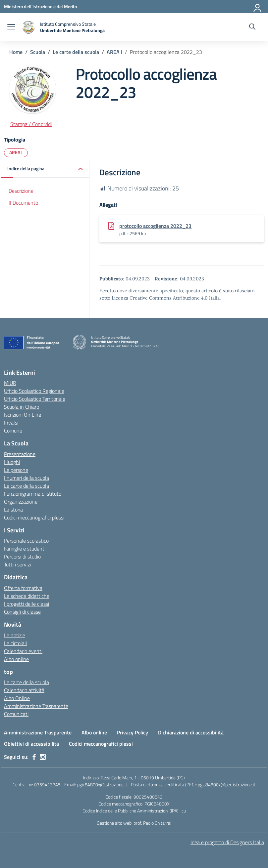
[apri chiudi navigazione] (11, 27)
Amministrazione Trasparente (36, 706)
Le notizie (15, 635)
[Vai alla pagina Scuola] (38, 52)
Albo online (16, 659)
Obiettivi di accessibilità (31, 744)
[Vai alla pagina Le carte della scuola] (76, 52)
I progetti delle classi (27, 604)
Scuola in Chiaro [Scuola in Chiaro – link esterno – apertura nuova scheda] (22, 407)
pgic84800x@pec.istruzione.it (227, 785)
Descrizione (21, 191)
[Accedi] (258, 7)
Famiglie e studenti (25, 549)
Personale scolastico (26, 541)
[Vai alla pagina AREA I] (114, 52)
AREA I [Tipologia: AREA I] (16, 152)
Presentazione (20, 454)
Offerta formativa (23, 588)
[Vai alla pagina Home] (16, 52)
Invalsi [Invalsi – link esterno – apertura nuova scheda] (11, 423)
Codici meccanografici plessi (34, 517)
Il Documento (23, 203)
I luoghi (12, 462)
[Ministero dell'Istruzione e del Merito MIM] (40, 6)
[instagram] (43, 757)
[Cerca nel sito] (252, 27)
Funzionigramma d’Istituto (33, 494)
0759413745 (47, 785)
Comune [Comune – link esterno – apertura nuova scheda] (13, 431)
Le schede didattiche (27, 596)
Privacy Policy (133, 732)
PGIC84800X (157, 804)
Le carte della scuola (27, 486)
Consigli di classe (22, 612)
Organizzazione (21, 502)
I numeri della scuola (27, 478)
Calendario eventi (23, 651)
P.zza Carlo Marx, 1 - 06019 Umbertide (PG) (143, 778)
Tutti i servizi (17, 564)
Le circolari (16, 643)
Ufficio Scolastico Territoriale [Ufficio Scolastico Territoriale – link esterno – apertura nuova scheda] (35, 399)
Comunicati (16, 714)
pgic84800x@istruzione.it (102, 785)
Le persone (16, 470)
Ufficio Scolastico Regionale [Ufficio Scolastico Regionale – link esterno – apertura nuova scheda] (34, 391)
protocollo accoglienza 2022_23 (155, 226)
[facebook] (34, 757)
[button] (45, 169)
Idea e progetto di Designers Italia (227, 842)
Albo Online (17, 698)
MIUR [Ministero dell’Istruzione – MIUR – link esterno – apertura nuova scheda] (10, 383)
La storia (13, 510)
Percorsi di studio (22, 557)
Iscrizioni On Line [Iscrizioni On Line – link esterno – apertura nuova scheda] (23, 415)
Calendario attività (24, 690)
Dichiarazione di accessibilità (191, 732)
